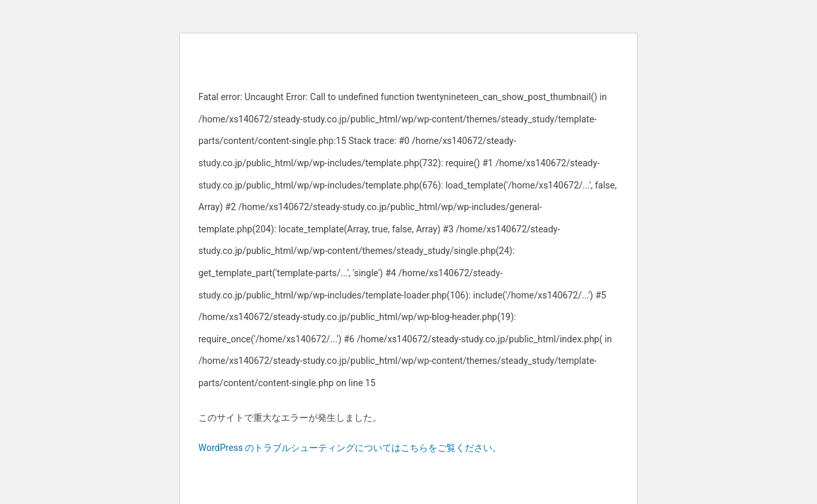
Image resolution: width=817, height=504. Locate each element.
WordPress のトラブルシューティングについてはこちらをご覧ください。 (350, 448)
